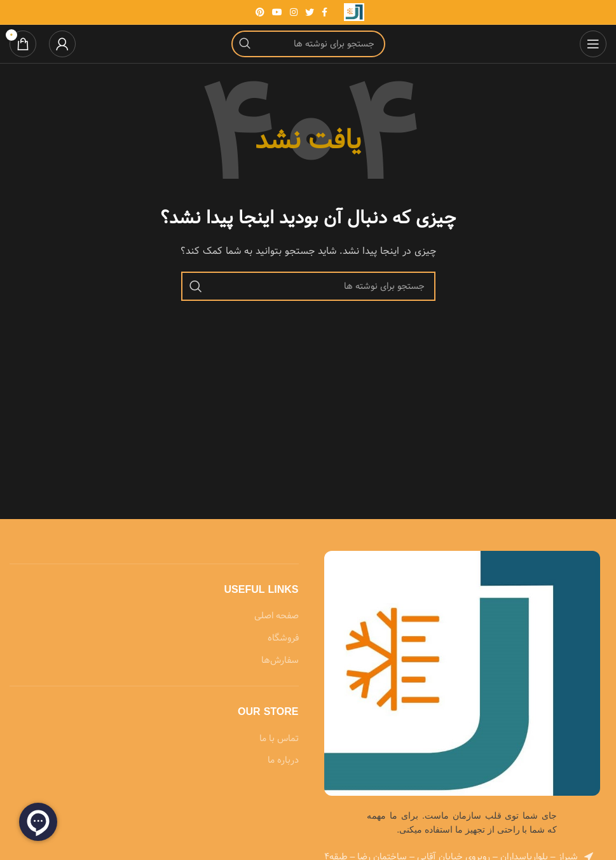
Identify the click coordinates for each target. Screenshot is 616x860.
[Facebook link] (325, 12)
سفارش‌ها (280, 661)
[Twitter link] (310, 12)
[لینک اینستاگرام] (294, 12)
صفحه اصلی (277, 616)
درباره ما (283, 761)
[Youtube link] (277, 12)
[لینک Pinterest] (260, 12)
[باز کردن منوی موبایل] (593, 44)
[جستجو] (308, 44)
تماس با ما (279, 739)
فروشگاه (283, 639)
